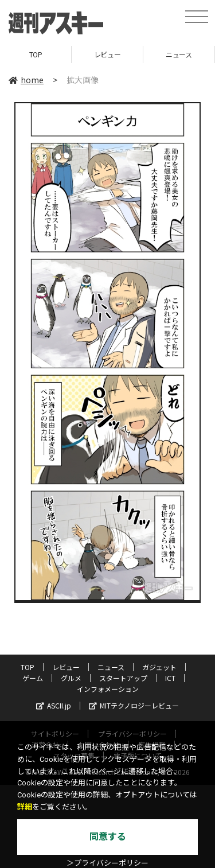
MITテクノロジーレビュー (134, 705)
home (26, 80)
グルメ (71, 678)
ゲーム (33, 678)
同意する (108, 837)
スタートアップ (123, 678)
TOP (36, 54)
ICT (170, 678)
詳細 (25, 807)
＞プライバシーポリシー (107, 863)
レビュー (107, 54)
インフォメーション (108, 689)
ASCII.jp (54, 705)
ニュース (179, 54)
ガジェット (159, 667)
